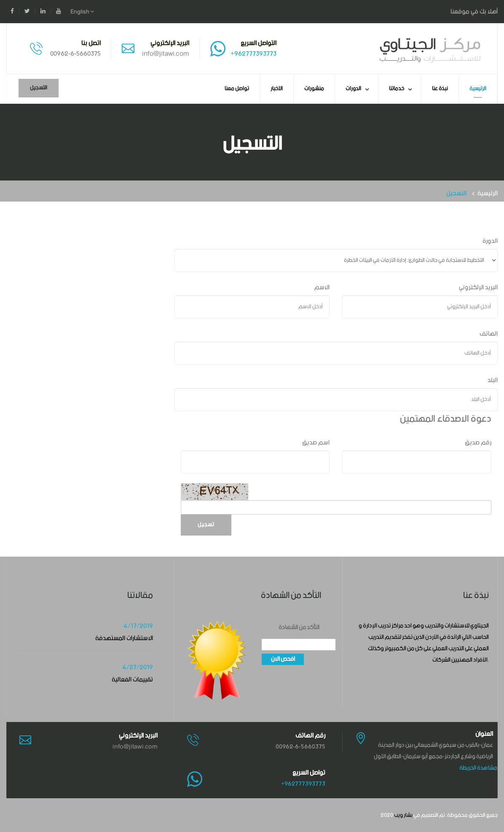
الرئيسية (478, 89)
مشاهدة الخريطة (478, 768)
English (82, 12)
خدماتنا (397, 89)
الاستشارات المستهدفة (124, 638)
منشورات (314, 89)
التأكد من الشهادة (299, 628)
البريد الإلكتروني (478, 287)
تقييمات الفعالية (132, 680)
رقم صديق (478, 443)
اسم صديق (316, 443)
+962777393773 (253, 54)
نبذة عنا (440, 89)
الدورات (353, 89)
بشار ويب (403, 815)
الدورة (490, 241)
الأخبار (277, 89)
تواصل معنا (237, 89)
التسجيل (39, 88)
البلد (493, 380)
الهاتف (489, 334)
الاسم (322, 287)
